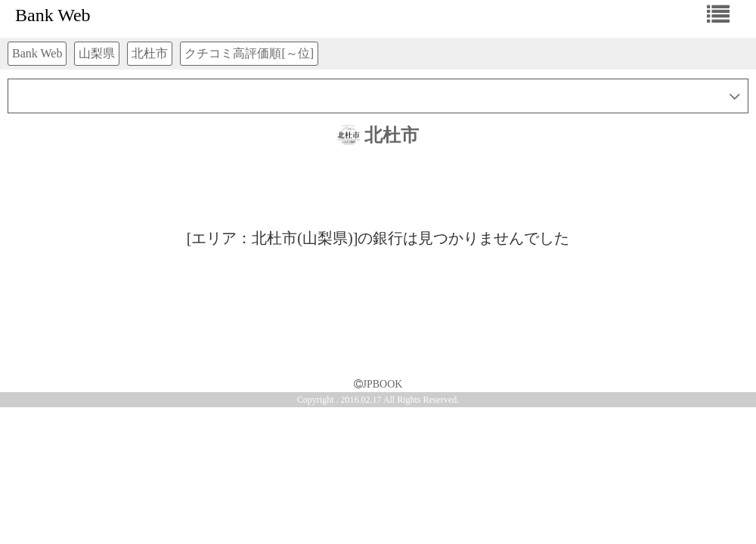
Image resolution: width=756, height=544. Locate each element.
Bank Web (53, 15)
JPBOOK (378, 384)
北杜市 (378, 135)
